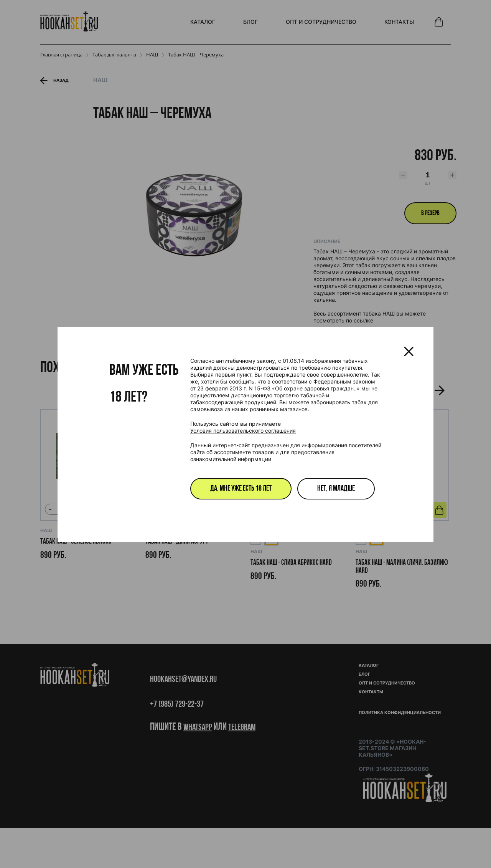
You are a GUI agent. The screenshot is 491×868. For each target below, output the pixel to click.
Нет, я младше (336, 489)
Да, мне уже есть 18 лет (241, 489)
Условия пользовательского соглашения (243, 431)
